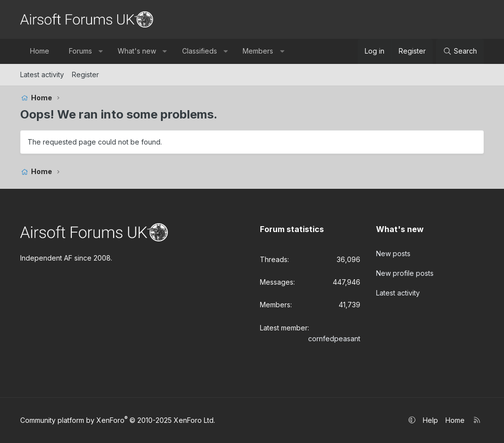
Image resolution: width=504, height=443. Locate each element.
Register (85, 74)
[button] (100, 51)
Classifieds (200, 51)
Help (430, 420)
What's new (137, 51)
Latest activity (42, 74)
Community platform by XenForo (118, 420)
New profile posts (405, 273)
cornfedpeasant (334, 339)
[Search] (460, 51)
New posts (393, 253)
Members (258, 51)
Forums (80, 51)
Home (40, 51)
